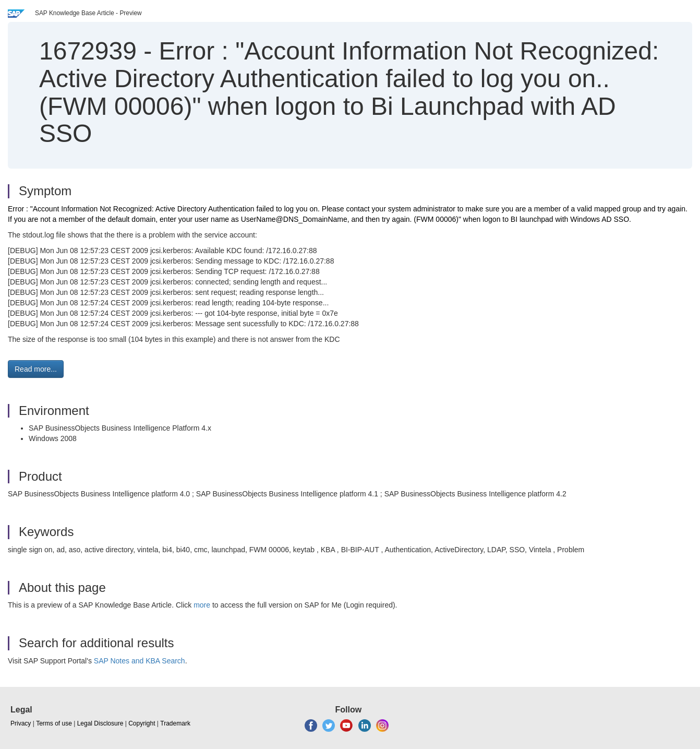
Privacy (21, 723)
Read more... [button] (36, 369)
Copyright (142, 723)
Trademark (175, 723)
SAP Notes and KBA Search (140, 661)
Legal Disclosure (100, 723)
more (202, 605)
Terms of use (54, 723)
